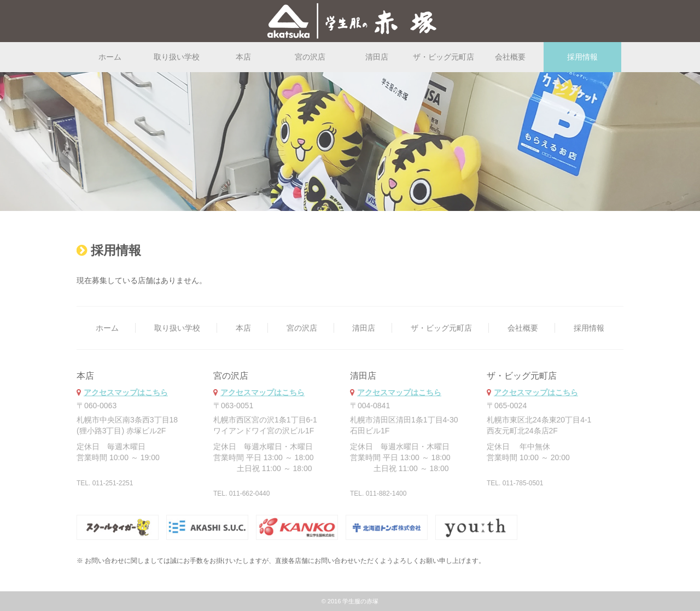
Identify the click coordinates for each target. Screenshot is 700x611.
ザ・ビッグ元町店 (444, 57)
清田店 (377, 57)
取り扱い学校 (177, 57)
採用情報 (589, 328)
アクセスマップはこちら (126, 392)
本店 (243, 57)
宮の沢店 (310, 57)
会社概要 (510, 57)
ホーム (110, 57)
